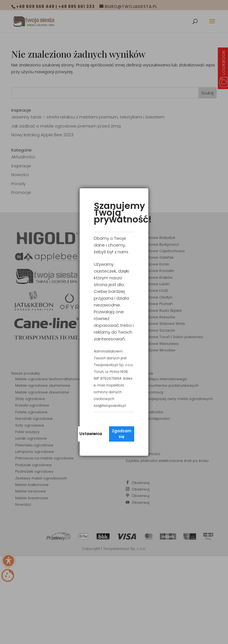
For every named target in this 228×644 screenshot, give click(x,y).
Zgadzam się (122, 434)
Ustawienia (91, 434)
